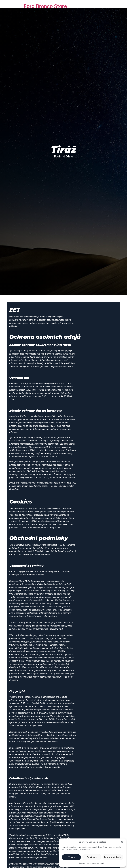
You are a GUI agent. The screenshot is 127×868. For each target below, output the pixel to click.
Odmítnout (92, 857)
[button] (122, 842)
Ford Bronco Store (45, 6)
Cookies (82, 863)
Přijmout (71, 857)
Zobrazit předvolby (113, 857)
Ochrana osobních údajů (96, 863)
